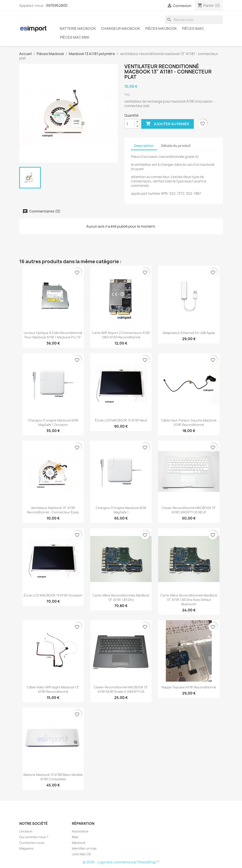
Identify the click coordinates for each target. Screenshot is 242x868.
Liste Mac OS (81, 854)
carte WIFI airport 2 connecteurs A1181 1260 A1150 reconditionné (121, 335)
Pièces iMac (193, 29)
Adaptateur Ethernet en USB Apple (189, 333)
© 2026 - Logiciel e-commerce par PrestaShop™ (121, 862)
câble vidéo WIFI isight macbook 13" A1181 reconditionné (53, 689)
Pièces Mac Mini (74, 37)
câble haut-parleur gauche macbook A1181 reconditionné (189, 422)
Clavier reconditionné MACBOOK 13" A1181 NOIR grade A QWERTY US (121, 689)
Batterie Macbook (78, 29)
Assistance (80, 831)
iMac (75, 837)
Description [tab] (144, 146)
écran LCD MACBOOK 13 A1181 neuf (121, 420)
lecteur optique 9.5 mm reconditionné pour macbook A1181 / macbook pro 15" (53, 335)
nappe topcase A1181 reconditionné (189, 687)
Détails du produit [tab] (176, 146)
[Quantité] (130, 124)
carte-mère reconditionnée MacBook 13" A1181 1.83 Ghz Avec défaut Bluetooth (189, 600)
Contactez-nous (32, 843)
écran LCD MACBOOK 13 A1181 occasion (53, 595)
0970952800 (57, 5)
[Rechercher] (194, 20)
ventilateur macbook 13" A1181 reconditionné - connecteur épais (53, 510)
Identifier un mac (84, 848)
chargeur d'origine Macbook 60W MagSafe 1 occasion (53, 422)
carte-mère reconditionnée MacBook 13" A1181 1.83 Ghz (121, 597)
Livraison (26, 831)
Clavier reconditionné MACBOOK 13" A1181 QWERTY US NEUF (189, 510)
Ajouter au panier (168, 124)
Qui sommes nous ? (34, 837)
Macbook (79, 843)
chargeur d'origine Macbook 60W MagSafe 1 (121, 510)
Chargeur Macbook (121, 29)
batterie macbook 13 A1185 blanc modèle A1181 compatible (53, 777)
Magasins (26, 848)
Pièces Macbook (161, 29)
